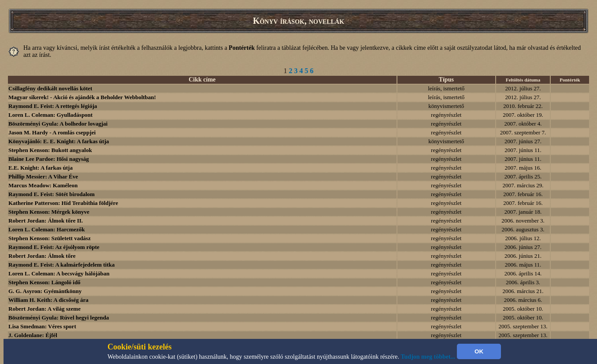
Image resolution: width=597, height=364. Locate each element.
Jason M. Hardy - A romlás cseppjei (52, 132)
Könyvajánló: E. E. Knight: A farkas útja (59, 141)
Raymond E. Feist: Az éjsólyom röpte (54, 247)
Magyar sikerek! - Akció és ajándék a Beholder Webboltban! (82, 97)
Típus (446, 80)
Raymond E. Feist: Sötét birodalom (52, 194)
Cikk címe (202, 80)
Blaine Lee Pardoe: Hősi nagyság (49, 159)
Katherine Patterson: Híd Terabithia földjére (63, 203)
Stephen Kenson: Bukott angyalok (50, 150)
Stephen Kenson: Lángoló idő (44, 282)
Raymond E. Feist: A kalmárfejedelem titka (61, 265)
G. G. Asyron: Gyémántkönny (45, 291)
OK (479, 351)
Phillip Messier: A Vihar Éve (43, 176)
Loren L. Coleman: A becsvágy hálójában (59, 273)
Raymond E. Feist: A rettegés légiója (53, 106)
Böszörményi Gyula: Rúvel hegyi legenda (59, 318)
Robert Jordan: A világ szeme (44, 309)
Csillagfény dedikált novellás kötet (50, 88)
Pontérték (570, 80)
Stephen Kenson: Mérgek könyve (49, 212)
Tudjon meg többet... (428, 357)
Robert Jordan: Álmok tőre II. (46, 221)
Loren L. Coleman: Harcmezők (47, 229)
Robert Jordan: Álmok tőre (42, 256)
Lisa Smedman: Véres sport (42, 326)
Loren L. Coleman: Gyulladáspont (50, 115)
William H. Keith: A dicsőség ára (48, 300)
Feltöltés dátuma (523, 80)
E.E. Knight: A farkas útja (41, 168)
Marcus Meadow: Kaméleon (43, 185)
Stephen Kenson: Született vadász (50, 238)
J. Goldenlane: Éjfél (33, 335)
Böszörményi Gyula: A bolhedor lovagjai (58, 124)
